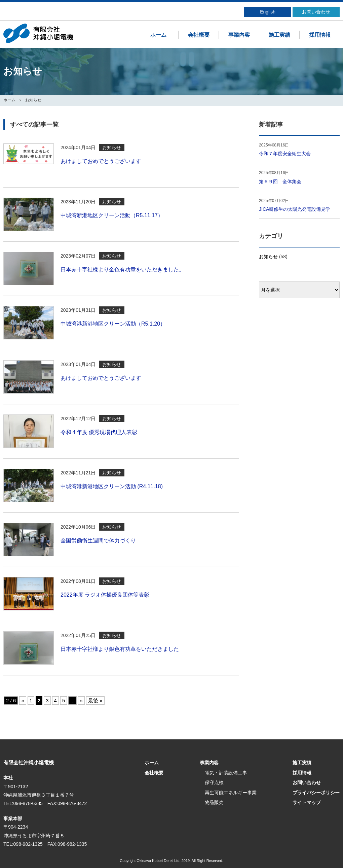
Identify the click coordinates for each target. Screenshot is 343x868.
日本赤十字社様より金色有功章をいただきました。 (122, 270)
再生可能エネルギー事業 (231, 793)
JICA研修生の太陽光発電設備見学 (295, 209)
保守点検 (214, 782)
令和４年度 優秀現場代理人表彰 (99, 432)
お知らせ (268, 257)
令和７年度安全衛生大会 (285, 154)
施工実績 (279, 35)
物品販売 (214, 802)
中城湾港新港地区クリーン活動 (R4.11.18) (112, 486)
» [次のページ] (81, 700)
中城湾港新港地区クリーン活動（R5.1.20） (113, 324)
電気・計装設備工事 (226, 773)
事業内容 (239, 35)
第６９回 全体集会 (280, 181)
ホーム (158, 35)
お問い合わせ (316, 12)
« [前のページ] (23, 700)
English (268, 12)
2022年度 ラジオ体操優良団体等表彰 (105, 595)
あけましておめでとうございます (101, 161)
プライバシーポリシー (316, 793)
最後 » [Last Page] (95, 700)
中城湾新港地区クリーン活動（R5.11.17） (112, 215)
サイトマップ (307, 802)
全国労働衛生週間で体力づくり (98, 541)
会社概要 (199, 35)
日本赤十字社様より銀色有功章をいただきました (120, 649)
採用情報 (320, 35)
